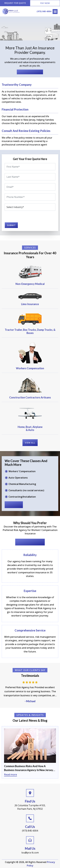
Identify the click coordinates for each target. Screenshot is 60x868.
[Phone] (30, 197)
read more (14, 505)
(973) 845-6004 (44, 11)
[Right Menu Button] (55, 12)
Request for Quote (15, 3)
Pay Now (45, 3)
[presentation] (19, 217)
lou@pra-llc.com (30, 853)
